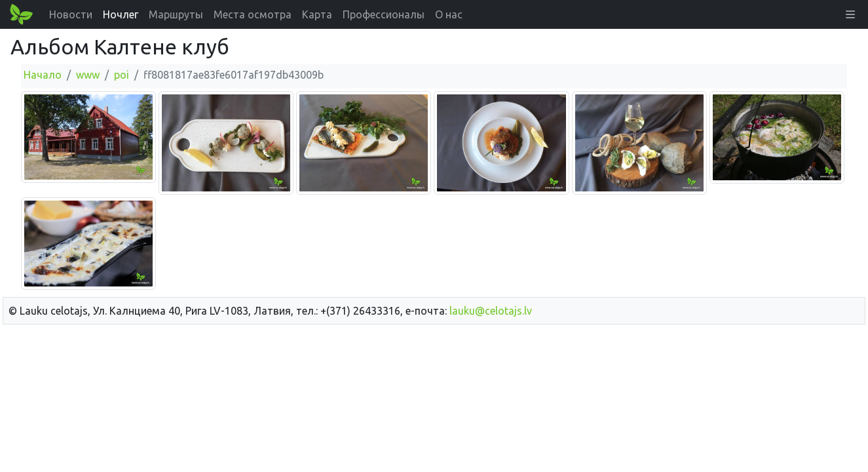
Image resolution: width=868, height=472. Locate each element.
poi (122, 75)
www (88, 75)
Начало (43, 75)
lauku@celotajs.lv (491, 311)
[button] (850, 14)
